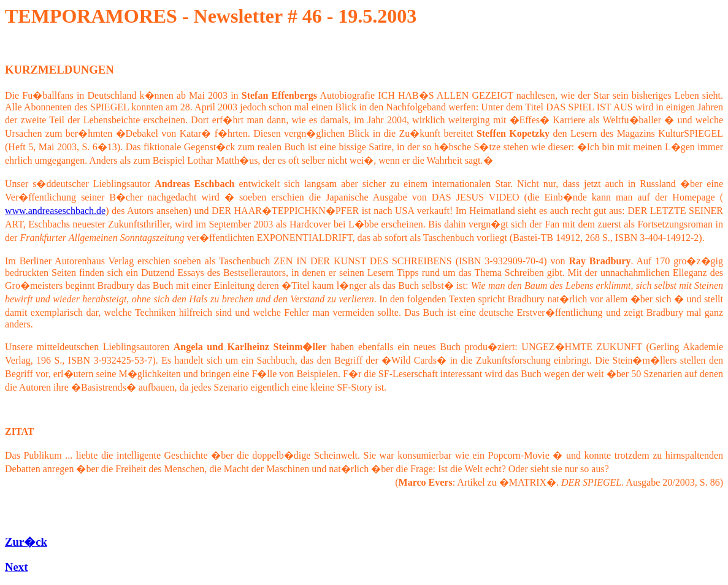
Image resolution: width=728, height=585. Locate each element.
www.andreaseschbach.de (55, 211)
